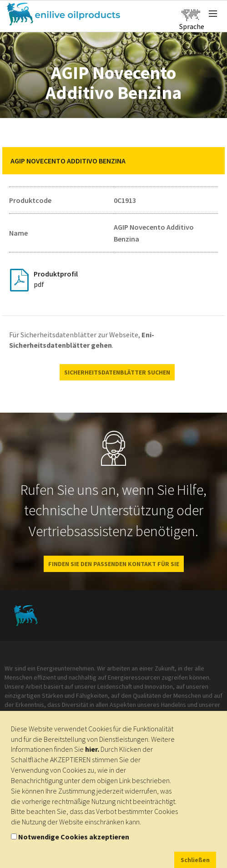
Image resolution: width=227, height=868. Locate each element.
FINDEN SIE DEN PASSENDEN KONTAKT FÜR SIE (114, 564)
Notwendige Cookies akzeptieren (74, 837)
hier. (92, 749)
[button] (211, 161)
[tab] (113, 161)
